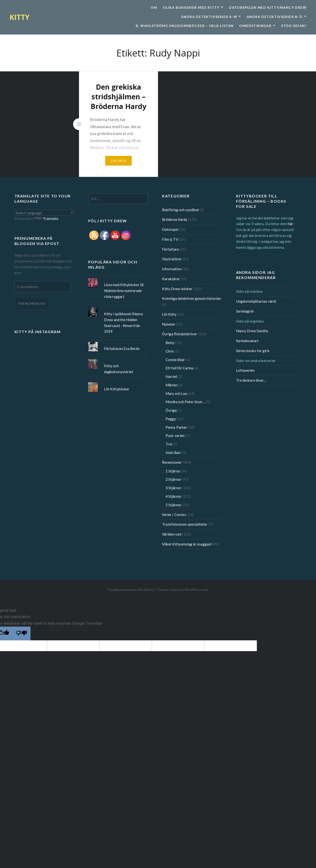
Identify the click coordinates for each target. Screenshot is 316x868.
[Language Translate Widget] (44, 213)
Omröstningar (255, 26)
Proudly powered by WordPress (131, 590)
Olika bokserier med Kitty (191, 7)
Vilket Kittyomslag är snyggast (187, 544)
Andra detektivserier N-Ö (275, 17)
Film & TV (170, 239)
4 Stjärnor (173, 496)
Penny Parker (176, 427)
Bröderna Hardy (175, 219)
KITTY (20, 17)
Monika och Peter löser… (185, 402)
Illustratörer (172, 259)
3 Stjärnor (173, 488)
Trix (169, 444)
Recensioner (172, 462)
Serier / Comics (174, 515)
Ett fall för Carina (179, 368)
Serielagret (245, 311)
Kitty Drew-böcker (177, 289)
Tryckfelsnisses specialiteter (185, 524)
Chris (170, 351)
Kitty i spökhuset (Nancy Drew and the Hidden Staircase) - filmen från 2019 (124, 323)
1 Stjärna (173, 471)
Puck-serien (175, 436)
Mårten (171, 385)
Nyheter (169, 324)
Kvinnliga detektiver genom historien (191, 298)
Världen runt (172, 534)
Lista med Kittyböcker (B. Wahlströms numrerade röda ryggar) (124, 291)
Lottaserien (245, 370)
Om (154, 7)
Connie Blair (175, 360)
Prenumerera (32, 303)
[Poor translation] (22, 633)
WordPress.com (196, 590)
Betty (170, 343)
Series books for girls (253, 351)
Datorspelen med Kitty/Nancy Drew (268, 7)
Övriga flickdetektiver (180, 334)
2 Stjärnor (173, 479)
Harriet (171, 376)
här (290, 224)
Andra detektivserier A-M (209, 17)
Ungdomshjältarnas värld (256, 301)
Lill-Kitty (169, 314)
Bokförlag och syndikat (180, 210)
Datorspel (170, 229)
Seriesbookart (247, 341)
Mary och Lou (176, 393)
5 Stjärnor (173, 505)
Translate (46, 218)
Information (172, 269)
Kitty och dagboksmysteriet (119, 369)
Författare (170, 249)
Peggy (171, 419)
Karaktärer (171, 279)
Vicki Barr (173, 453)
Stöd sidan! (294, 26)
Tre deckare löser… (251, 380)
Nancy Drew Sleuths (252, 331)
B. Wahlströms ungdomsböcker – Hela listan (185, 26)
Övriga (171, 410)
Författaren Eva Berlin (122, 349)
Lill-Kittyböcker (117, 389)
